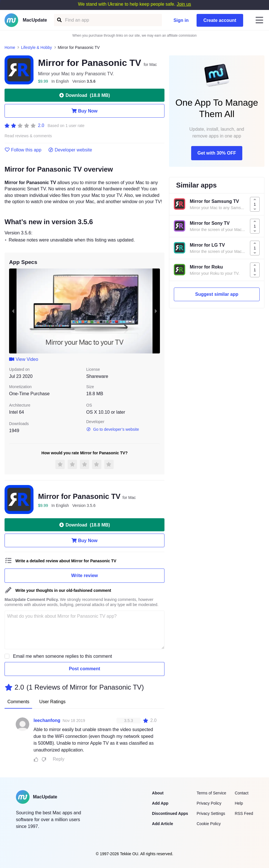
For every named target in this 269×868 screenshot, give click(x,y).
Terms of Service (211, 793)
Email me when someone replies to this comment (63, 656)
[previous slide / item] (13, 311)
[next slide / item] (156, 311)
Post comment (84, 669)
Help (239, 803)
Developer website (70, 150)
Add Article (162, 824)
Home (10, 47)
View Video (24, 359)
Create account (220, 20)
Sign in (181, 20)
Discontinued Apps (170, 813)
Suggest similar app (217, 294)
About (158, 793)
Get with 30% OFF (217, 153)
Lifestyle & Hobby (37, 47)
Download (85, 95)
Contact (241, 793)
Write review (85, 575)
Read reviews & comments (28, 136)
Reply (59, 759)
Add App (160, 803)
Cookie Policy (209, 824)
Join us (184, 4)
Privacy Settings (211, 813)
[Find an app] (59, 20)
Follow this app (23, 150)
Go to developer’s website (113, 429)
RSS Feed (244, 813)
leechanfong (47, 720)
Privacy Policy (209, 803)
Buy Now (85, 111)
